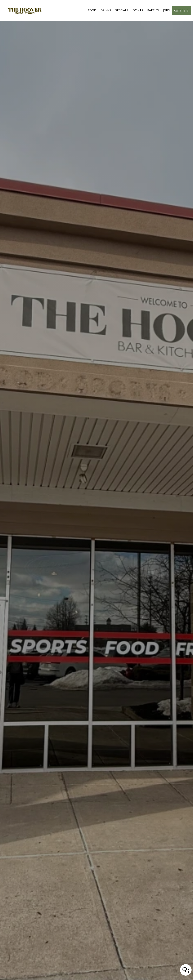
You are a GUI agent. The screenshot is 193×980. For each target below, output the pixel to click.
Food (92, 10)
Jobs (166, 10)
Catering (181, 11)
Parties (153, 10)
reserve (92, 505)
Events (138, 10)
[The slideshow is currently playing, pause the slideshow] (9, 969)
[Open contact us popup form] (186, 970)
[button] (74, 975)
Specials (122, 10)
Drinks (106, 10)
